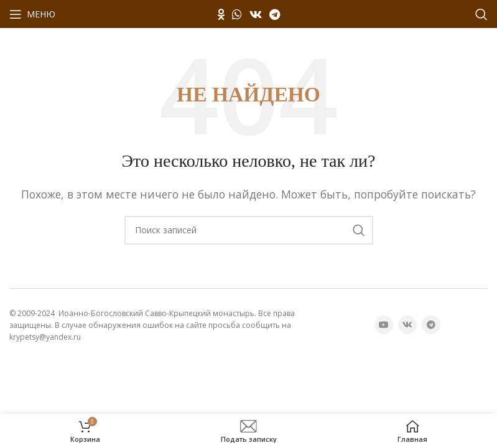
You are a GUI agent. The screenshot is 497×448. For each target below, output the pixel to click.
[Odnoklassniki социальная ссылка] (221, 14)
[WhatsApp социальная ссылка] (237, 14)
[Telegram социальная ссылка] (275, 14)
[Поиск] (481, 14)
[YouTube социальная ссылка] (384, 325)
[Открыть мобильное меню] (32, 14)
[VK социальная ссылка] (256, 14)
